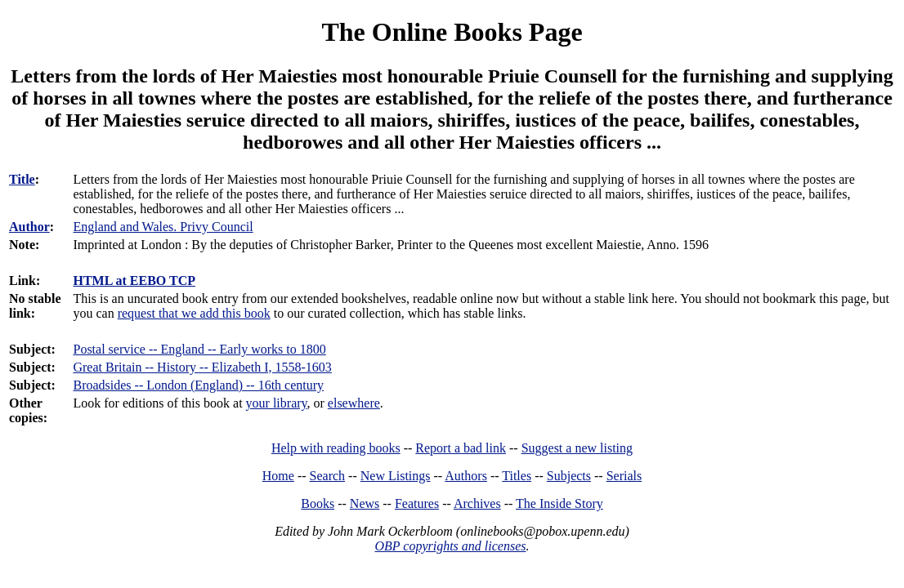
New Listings (396, 476)
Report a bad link (461, 448)
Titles (517, 476)
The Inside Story (559, 503)
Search (328, 476)
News (365, 503)
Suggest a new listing (577, 448)
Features (417, 503)
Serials (624, 476)
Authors (466, 476)
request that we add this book (194, 313)
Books (318, 503)
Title (22, 179)
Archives (477, 503)
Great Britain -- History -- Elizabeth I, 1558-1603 (202, 367)
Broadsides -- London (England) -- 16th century (198, 385)
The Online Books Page (452, 32)
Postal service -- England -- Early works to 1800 (199, 349)
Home (278, 476)
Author (29, 227)
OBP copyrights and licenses (450, 546)
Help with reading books (336, 448)
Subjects (569, 476)
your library (277, 403)
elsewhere (354, 403)
